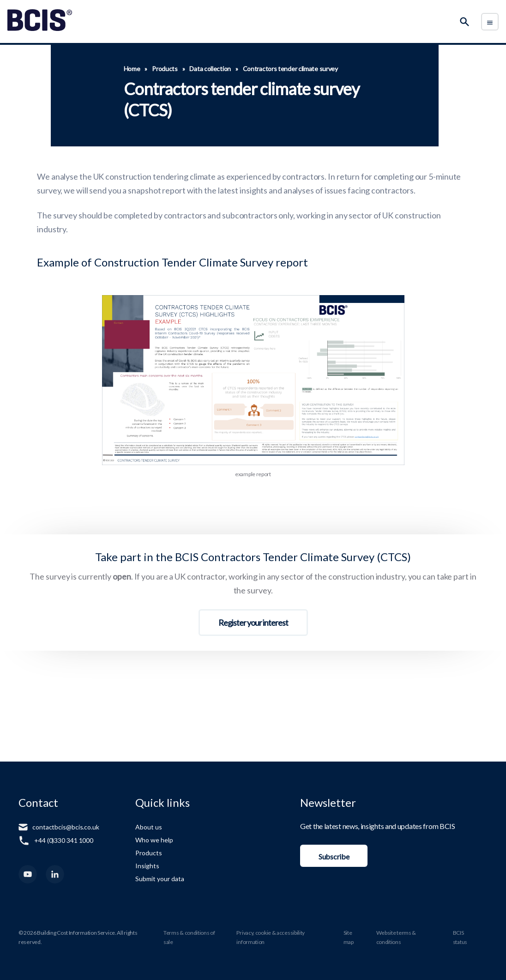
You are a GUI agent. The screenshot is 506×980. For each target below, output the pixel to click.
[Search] (464, 22)
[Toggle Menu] (490, 22)
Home (132, 69)
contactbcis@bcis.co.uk (66, 827)
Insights (147, 866)
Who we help (154, 840)
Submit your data (160, 879)
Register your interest (253, 623)
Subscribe (334, 856)
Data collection (210, 69)
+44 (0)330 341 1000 (64, 840)
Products (165, 69)
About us (149, 827)
